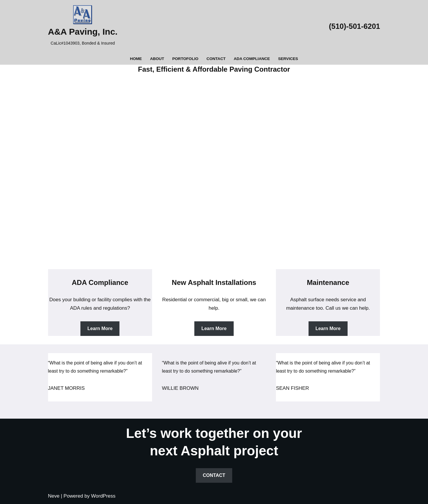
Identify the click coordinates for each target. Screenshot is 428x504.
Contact (216, 59)
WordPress (103, 496)
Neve (54, 496)
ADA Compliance (252, 59)
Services (288, 59)
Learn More (100, 328)
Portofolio (185, 59)
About (157, 59)
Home (136, 59)
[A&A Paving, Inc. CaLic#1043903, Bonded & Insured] (83, 26)
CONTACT (214, 475)
